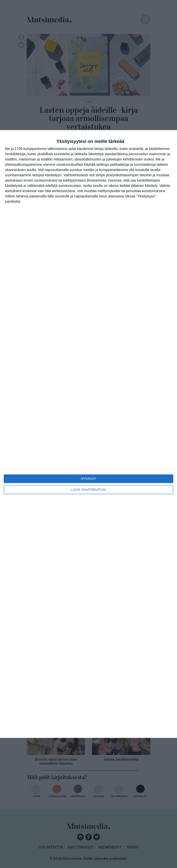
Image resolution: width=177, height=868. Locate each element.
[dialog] (88, 434)
